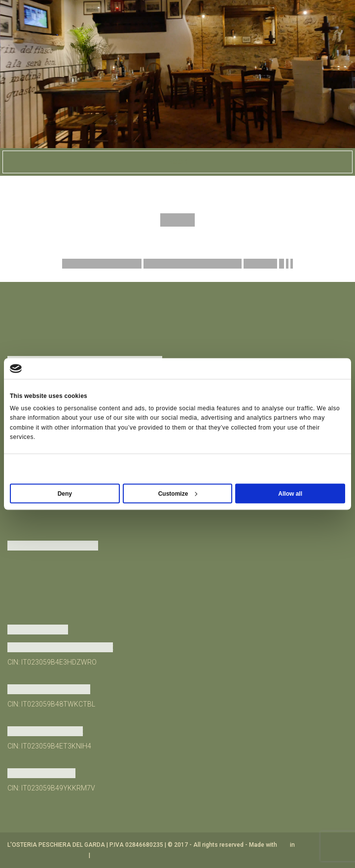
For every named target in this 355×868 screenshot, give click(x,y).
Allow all (290, 493)
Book (178, 162)
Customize (178, 493)
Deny (65, 493)
